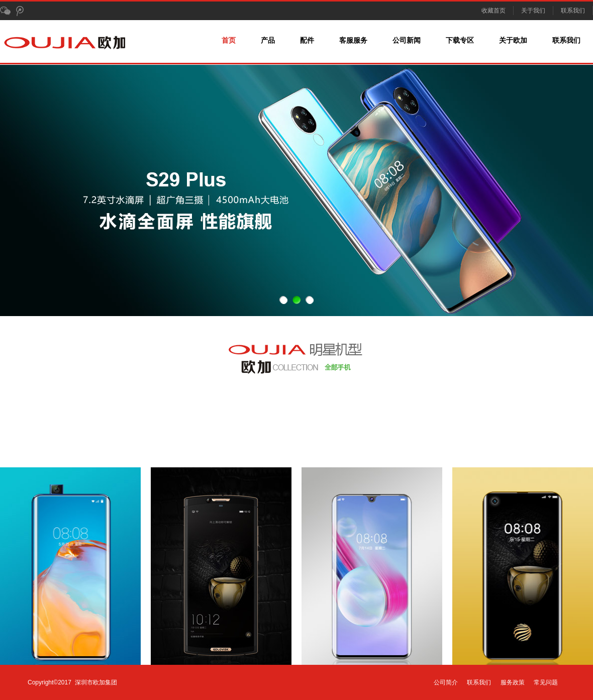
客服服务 (353, 40)
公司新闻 (407, 40)
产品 (268, 40)
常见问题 (546, 682)
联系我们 (573, 11)
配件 (307, 40)
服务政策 (513, 682)
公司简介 (446, 682)
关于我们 (533, 11)
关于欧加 (513, 40)
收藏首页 (493, 11)
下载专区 (460, 40)
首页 (229, 40)
